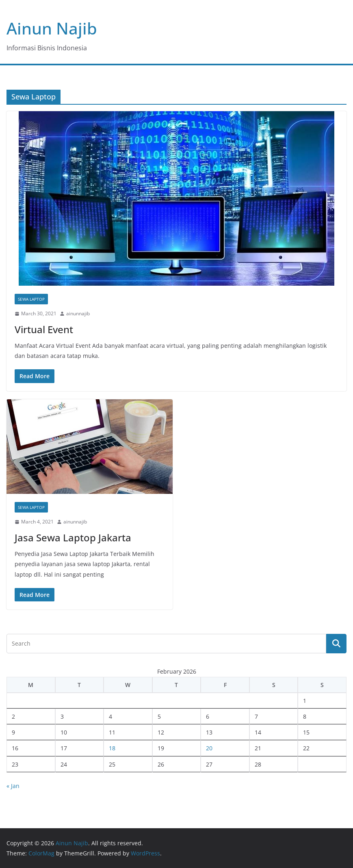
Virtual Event (44, 329)
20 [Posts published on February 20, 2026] (209, 748)
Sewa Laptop (31, 299)
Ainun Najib (52, 28)
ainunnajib (78, 313)
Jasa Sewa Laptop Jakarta (73, 537)
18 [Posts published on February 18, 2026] (112, 748)
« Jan (13, 786)
